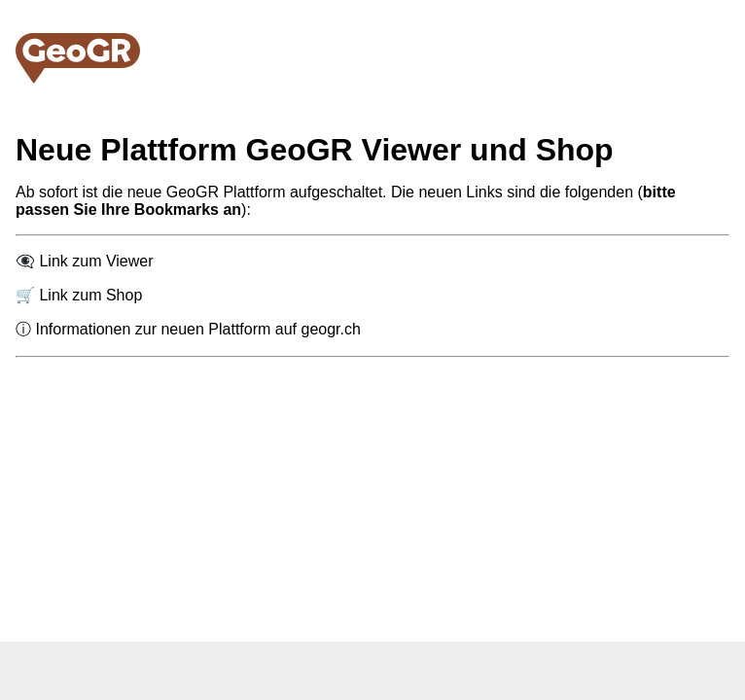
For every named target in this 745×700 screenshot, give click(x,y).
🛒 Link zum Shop (79, 295)
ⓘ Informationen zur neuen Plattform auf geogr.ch (188, 329)
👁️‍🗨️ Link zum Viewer (85, 261)
